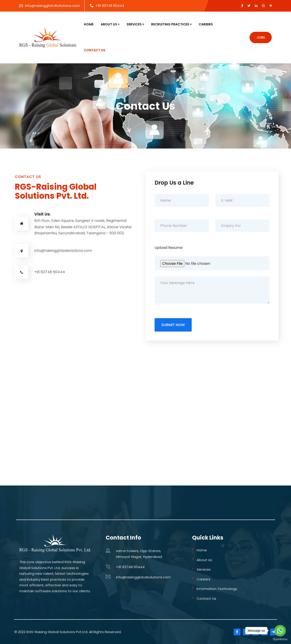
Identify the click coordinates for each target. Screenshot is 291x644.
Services (134, 24)
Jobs (261, 37)
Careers (206, 24)
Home (89, 24)
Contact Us (95, 50)
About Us (109, 24)
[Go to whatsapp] (280, 631)
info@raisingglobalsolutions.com (52, 6)
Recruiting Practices (170, 24)
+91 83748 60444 (110, 6)
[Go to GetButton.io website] (280, 639)
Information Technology (217, 589)
